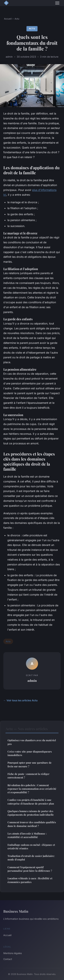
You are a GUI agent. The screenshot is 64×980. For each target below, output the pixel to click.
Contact (8, 959)
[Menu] (57, 3)
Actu (17, 19)
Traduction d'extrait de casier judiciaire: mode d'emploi (31, 858)
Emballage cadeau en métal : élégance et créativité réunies (31, 847)
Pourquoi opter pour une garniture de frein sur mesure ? (30, 764)
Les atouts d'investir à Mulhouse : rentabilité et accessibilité (27, 835)
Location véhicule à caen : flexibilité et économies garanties (30, 880)
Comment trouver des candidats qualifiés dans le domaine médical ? (32, 824)
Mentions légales (13, 953)
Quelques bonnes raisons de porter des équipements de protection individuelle (31, 813)
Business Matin (16, 911)
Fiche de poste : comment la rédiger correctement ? (28, 776)
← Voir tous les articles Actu (20, 700)
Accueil (8, 19)
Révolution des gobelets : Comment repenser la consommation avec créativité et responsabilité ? (32, 789)
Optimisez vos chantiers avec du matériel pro (32, 742)
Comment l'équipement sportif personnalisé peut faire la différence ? (30, 869)
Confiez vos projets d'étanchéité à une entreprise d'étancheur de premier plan (31, 802)
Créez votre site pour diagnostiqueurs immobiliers (30, 753)
